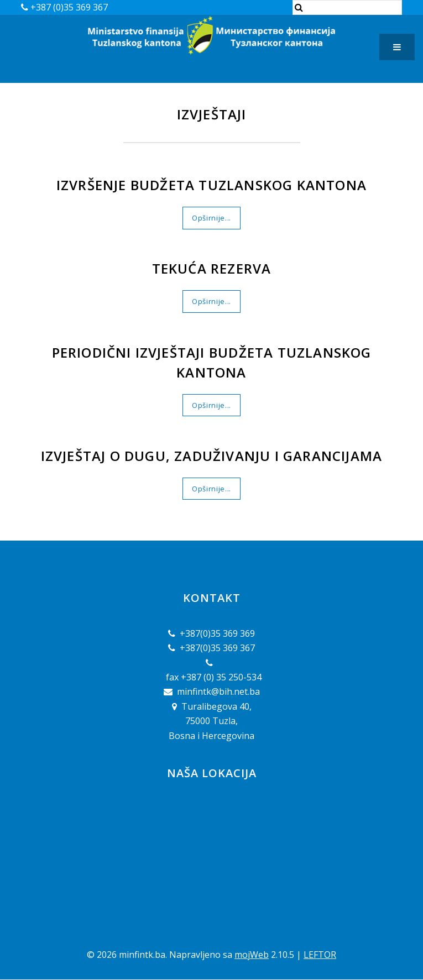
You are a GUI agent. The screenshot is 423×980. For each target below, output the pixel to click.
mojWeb (252, 955)
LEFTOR (320, 955)
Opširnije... (211, 218)
